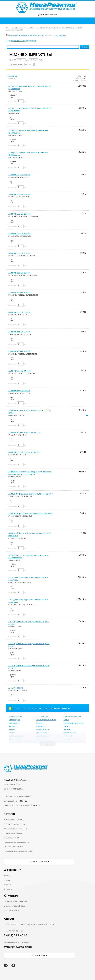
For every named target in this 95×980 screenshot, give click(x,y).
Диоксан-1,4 (68, 736)
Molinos (24, 801)
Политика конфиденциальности (18, 796)
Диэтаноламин (41, 739)
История (7, 876)
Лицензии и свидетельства (15, 901)
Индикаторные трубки (13, 833)
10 (36, 708)
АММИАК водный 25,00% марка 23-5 (24, 432)
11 (40, 708)
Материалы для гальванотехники (18, 851)
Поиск (48, 21)
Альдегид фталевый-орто (72, 717)
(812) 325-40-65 (43, 15)
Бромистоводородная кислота (74, 723)
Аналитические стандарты (15, 824)
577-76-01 (53, 15)
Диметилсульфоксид (16, 736)
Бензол (39, 723)
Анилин (66, 720)
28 (46, 708)
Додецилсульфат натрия (18, 742)
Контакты (8, 889)
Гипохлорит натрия (43, 729)
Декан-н (12, 733)
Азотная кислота (42, 717)
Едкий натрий (68, 742)
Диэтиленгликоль (70, 739)
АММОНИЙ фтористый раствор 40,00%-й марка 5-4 (31, 494)
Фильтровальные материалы (16, 828)
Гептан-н (12, 729)
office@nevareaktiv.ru (18, 947)
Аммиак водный (15, 720)
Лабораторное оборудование (17, 842)
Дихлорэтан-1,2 (15, 739)
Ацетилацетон (14, 723)
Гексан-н (67, 726)
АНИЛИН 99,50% (16, 688)
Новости (7, 880)
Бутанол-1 (13, 726)
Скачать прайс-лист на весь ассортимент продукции (26, 35)
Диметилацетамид (70, 733)
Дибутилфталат (42, 733)
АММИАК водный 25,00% (19, 175)
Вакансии (8, 885)
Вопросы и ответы (12, 910)
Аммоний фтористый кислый (46, 720)
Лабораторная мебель (13, 846)
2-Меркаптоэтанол (16, 717)
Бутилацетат (41, 726)
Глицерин (67, 729)
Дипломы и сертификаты (15, 906)
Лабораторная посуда (13, 837)
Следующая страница (58, 708)
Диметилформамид (43, 736)
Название (12, 76)
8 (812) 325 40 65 (16, 935)
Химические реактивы (13, 820)
